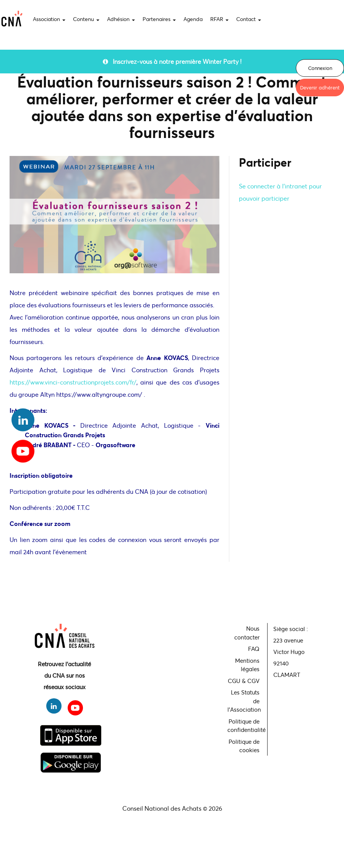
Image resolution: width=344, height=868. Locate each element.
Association (49, 19)
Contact (249, 19)
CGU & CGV (244, 681)
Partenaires (159, 19)
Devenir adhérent (320, 88)
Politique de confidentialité (244, 726)
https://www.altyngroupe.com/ (100, 394)
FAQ (254, 649)
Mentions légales (247, 665)
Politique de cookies (244, 746)
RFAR (219, 19)
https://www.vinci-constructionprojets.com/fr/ (73, 382)
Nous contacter (247, 633)
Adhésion (121, 19)
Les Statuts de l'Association (244, 701)
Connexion (320, 68)
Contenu (86, 19)
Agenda (193, 19)
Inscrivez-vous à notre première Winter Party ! (172, 61)
